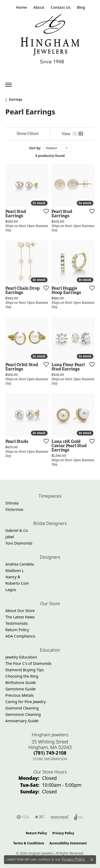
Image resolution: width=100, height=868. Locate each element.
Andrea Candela (20, 564)
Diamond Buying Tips (25, 670)
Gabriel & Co (17, 530)
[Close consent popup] (92, 860)
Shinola (12, 503)
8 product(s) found (50, 156)
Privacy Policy (63, 833)
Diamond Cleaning (22, 708)
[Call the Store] (50, 753)
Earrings (16, 99)
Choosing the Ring (22, 676)
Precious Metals (19, 695)
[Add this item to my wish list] (45, 211)
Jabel (10, 537)
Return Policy (17, 630)
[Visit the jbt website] (40, 817)
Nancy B (13, 577)
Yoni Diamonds (19, 543)
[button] (38, 7)
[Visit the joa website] (79, 817)
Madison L (15, 570)
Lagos (11, 590)
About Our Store (20, 611)
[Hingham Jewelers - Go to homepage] (50, 40)
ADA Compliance (20, 636)
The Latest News (20, 617)
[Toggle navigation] (9, 85)
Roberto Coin (17, 583)
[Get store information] (50, 759)
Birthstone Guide (21, 683)
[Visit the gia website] (23, 817)
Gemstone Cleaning (23, 714)
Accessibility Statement (68, 843)
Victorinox (14, 509)
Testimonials (17, 623)
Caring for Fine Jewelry (26, 702)
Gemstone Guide (21, 689)
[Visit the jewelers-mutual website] (60, 817)
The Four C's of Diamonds (28, 663)
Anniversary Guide (22, 721)
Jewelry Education (21, 657)
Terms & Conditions (29, 843)
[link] (21, 7)
